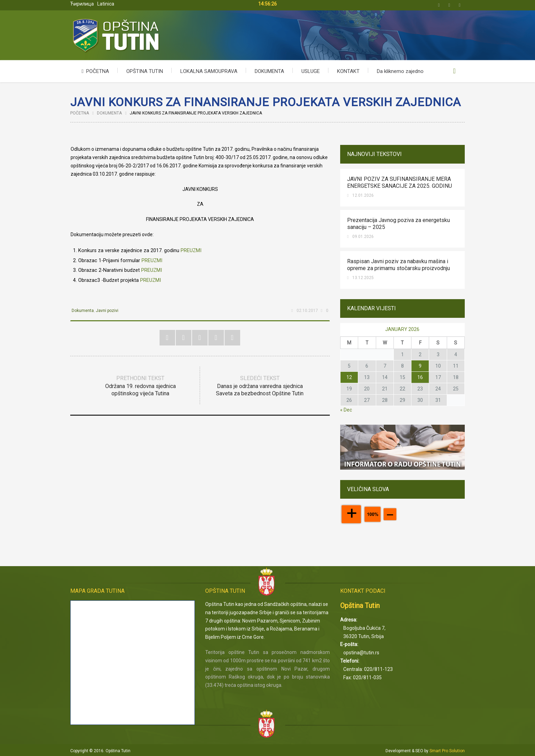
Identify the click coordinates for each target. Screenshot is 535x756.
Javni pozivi (107, 311)
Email (460, 5)
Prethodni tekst (140, 386)
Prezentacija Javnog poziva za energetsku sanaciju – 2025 (398, 224)
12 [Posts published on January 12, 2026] (349, 377)
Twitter (439, 5)
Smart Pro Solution (447, 751)
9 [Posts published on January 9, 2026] (420, 366)
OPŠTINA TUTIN (145, 71)
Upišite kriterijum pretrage (454, 71)
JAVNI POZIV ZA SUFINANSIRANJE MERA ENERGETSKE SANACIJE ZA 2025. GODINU (400, 182)
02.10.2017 (307, 311)
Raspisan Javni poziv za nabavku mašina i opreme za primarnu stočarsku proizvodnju (398, 265)
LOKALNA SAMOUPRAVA (209, 71)
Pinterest (200, 338)
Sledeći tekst (260, 386)
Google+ (216, 338)
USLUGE (311, 71)
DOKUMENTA (269, 71)
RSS (232, 338)
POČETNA (94, 71)
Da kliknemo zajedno (400, 71)
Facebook (449, 5)
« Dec (346, 410)
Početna (80, 113)
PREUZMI (191, 251)
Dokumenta (109, 113)
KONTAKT (348, 71)
